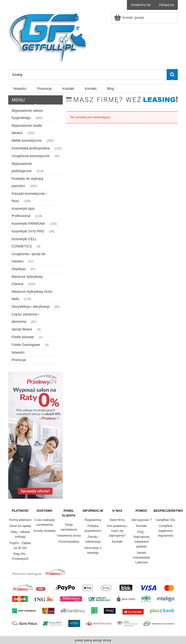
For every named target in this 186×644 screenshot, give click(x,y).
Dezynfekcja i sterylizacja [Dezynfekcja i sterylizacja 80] (31, 307)
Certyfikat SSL (166, 520)
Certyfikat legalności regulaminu (166, 531)
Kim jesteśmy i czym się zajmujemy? (117, 531)
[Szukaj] (172, 75)
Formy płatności (20, 520)
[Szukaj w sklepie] (87, 75)
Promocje (19, 360)
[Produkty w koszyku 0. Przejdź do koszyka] (129, 17)
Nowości (18, 352)
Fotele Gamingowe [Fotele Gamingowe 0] (26, 345)
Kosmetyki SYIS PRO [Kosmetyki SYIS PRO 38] (28, 231)
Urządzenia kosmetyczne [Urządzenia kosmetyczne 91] (31, 156)
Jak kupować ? (141, 520)
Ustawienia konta (69, 535)
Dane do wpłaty (20, 526)
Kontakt (117, 542)
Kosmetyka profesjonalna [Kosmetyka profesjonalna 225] (31, 148)
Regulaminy (93, 520)
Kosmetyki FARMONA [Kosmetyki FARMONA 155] (28, 224)
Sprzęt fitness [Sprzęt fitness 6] (22, 329)
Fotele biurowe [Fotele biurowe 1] (23, 337)
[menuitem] (20, 89)
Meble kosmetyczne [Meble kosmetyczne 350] (27, 140)
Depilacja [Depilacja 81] (19, 269)
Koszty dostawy (45, 531)
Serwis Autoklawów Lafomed (141, 557)
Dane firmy (117, 520)
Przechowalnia (69, 542)
